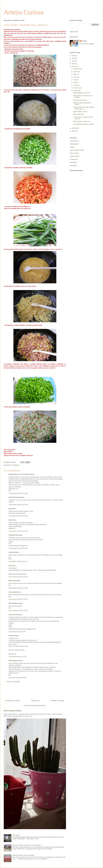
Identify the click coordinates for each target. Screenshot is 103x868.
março (76, 85)
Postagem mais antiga (57, 701)
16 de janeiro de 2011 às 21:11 (18, 561)
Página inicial (35, 701)
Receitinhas (16, 465)
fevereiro (76, 88)
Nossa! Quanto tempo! (12, 711)
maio (75, 80)
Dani (10, 520)
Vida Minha (73, 165)
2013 (74, 61)
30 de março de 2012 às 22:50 (18, 599)
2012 (74, 64)
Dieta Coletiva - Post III (80, 112)
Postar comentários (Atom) (38, 705)
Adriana (84, 41)
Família (72, 147)
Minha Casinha (74, 153)
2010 (74, 128)
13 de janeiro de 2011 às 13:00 (18, 493)
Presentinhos (74, 159)
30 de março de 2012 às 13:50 (18, 588)
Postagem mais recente (13, 701)
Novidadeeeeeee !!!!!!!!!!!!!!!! (82, 93)
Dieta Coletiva (74, 144)
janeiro (76, 91)
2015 (74, 58)
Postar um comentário (13, 682)
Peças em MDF (75, 156)
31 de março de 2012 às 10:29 (18, 610)
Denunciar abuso (76, 170)
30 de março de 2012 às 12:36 (18, 577)
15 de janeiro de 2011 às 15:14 (18, 531)
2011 (74, 66)
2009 (74, 131)
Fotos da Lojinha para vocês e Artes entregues (27, 845)
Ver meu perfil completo (87, 44)
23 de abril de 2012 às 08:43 (17, 678)
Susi (10, 509)
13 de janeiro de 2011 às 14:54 (18, 505)
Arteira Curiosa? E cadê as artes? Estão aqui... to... (84, 108)
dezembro (77, 69)
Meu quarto (16, 835)
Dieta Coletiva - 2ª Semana (82, 121)
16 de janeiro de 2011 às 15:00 (18, 548)
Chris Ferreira (13, 615)
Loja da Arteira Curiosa (77, 150)
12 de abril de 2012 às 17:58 (17, 657)
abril (75, 82)
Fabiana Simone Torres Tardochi (19, 474)
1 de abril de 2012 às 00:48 (17, 632)
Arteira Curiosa (24, 12)
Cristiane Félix (13, 535)
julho (75, 74)
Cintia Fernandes (14, 497)
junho (75, 77)
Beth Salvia (12, 581)
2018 (74, 56)
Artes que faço (74, 141)
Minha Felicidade (78, 114)
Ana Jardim (12, 592)
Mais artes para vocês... (81, 100)
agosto (76, 72)
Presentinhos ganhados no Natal (83, 124)
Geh (10, 566)
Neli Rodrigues (14, 603)
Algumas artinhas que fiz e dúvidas (23, 855)
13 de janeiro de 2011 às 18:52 (18, 516)
